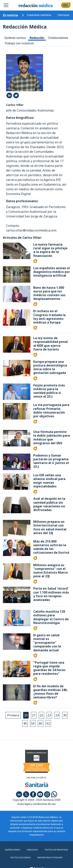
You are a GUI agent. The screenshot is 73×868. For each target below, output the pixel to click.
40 (25, 723)
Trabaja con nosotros (19, 43)
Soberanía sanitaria (39, 15)
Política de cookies (21, 858)
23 (49, 715)
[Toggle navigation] (6, 5)
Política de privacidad (56, 850)
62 (48, 723)
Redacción (37, 38)
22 (41, 715)
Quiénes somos (15, 38)
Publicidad (32, 850)
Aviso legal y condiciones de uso (36, 804)
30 (65, 715)
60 (40, 723)
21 (34, 715)
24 (57, 715)
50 (33, 723)
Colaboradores (58, 38)
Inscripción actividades (50, 858)
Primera (13, 715)
